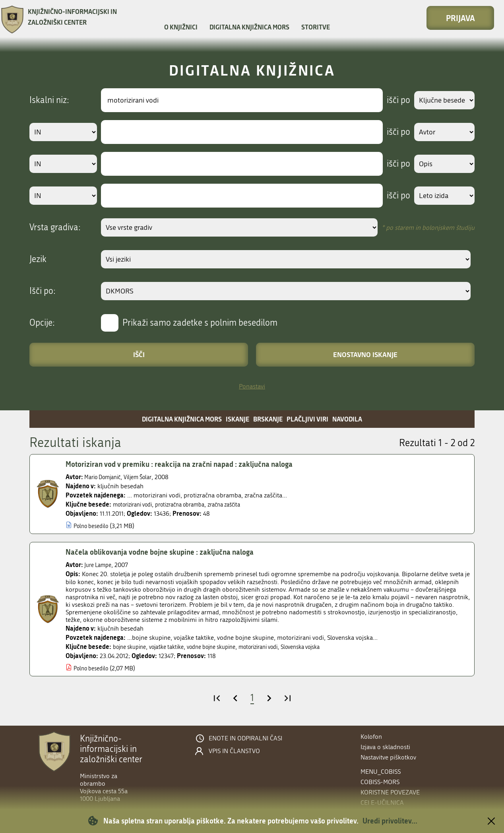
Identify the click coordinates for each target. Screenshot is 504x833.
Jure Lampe (100, 565)
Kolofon (371, 737)
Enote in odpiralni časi (245, 738)
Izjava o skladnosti (385, 747)
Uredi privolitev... (390, 821)
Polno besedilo (94, 526)
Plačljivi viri (307, 419)
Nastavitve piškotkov (388, 757)
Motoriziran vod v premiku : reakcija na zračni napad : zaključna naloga (188, 464)
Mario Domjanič (106, 477)
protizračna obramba (192, 504)
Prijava (460, 18)
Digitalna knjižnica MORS (249, 27)
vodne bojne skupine (226, 647)
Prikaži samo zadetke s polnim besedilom (200, 323)
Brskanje (268, 419)
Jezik (38, 259)
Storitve (316, 27)
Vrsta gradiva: (55, 227)
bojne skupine (132, 647)
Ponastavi (252, 386)
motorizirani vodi (136, 504)
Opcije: (42, 323)
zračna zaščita (243, 504)
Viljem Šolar (146, 477)
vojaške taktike (175, 647)
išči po (393, 100)
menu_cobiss (381, 772)
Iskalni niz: (49, 100)
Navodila (347, 419)
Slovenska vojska (331, 647)
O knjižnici (181, 27)
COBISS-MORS (380, 782)
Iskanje (237, 419)
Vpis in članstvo (234, 751)
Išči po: (43, 291)
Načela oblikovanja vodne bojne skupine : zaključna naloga (168, 552)
